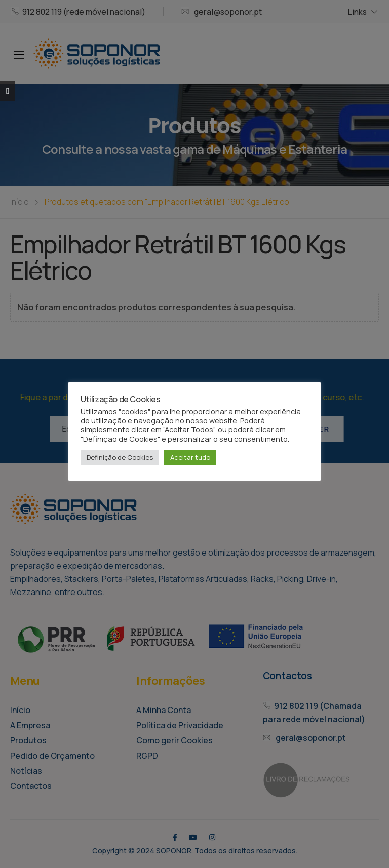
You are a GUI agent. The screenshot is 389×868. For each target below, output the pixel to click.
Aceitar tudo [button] (190, 457)
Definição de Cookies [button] (120, 457)
